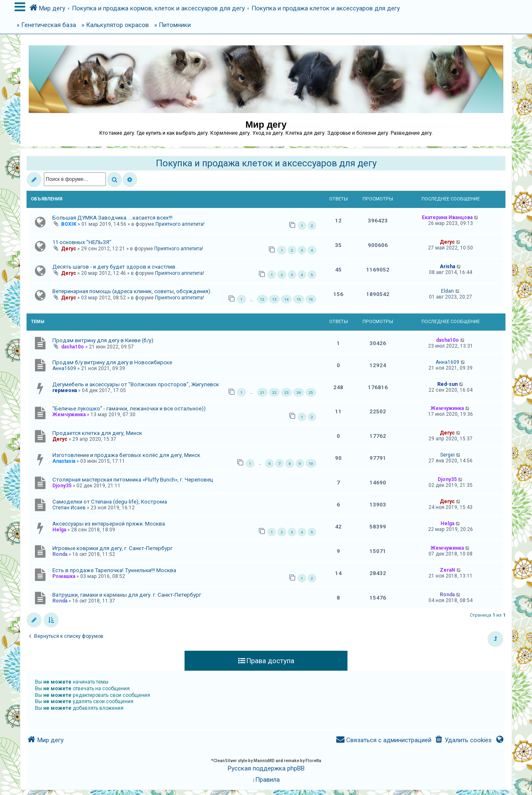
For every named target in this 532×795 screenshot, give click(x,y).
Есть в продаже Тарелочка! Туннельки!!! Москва (114, 570)
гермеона (65, 390)
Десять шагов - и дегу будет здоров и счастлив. (115, 267)
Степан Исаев (69, 508)
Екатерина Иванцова (447, 217)
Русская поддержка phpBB (266, 768)
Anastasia (64, 461)
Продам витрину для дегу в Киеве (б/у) (103, 340)
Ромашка (64, 576)
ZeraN (447, 570)
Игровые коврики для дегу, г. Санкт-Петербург (112, 548)
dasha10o (73, 347)
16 (311, 299)
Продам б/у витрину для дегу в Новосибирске (112, 362)
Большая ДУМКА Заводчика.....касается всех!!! (112, 218)
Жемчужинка (69, 415)
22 (274, 392)
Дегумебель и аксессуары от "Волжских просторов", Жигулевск (136, 384)
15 (298, 299)
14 (286, 299)
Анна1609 (64, 368)
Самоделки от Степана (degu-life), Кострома (110, 502)
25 (311, 392)
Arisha (447, 267)
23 (286, 392)
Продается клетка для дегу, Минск (97, 433)
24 (298, 392)
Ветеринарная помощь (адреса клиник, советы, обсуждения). (132, 291)
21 (262, 392)
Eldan (447, 291)
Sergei (447, 455)
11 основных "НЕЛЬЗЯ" (82, 242)
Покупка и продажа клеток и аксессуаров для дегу (266, 163)
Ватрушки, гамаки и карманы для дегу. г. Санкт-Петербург (127, 595)
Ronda (60, 554)
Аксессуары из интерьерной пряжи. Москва (109, 524)
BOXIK (69, 224)
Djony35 (62, 486)
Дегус (69, 249)
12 (262, 299)
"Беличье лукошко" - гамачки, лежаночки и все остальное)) (129, 409)
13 (274, 299)
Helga (59, 530)
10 (311, 463)
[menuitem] (463, 740)
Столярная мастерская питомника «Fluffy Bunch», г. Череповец (133, 480)
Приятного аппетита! (180, 224)
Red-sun (447, 384)
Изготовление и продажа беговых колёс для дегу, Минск (126, 455)
